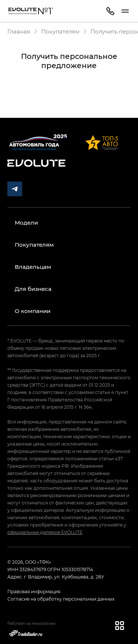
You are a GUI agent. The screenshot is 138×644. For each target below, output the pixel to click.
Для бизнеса (33, 289)
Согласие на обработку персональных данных (61, 599)
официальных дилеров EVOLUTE (45, 532)
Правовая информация (34, 591)
